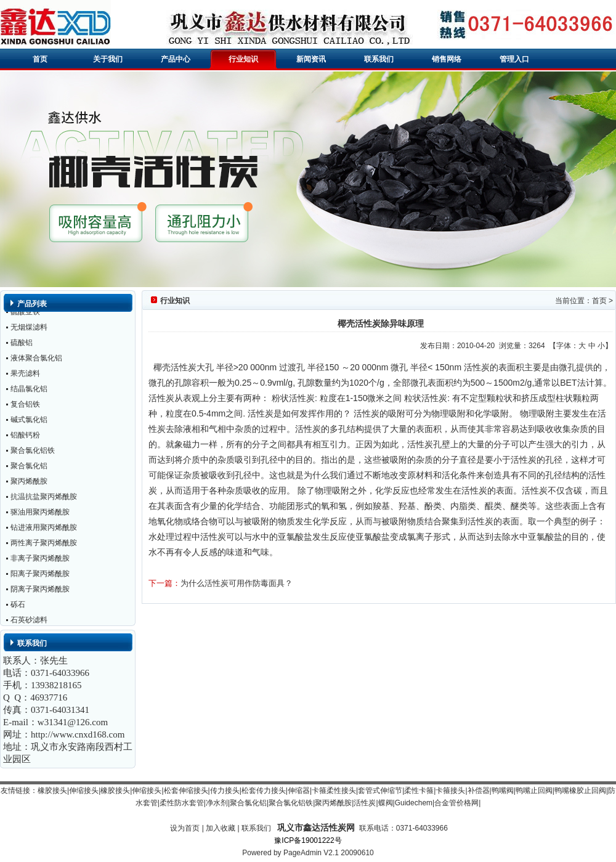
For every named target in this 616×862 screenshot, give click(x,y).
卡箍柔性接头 (334, 791)
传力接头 (225, 791)
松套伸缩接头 (186, 791)
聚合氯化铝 (29, 467)
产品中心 (176, 59)
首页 (40, 59)
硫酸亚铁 (25, 313)
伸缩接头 (84, 791)
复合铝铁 (25, 405)
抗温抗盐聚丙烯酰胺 (44, 498)
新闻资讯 (311, 59)
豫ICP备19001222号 (308, 840)
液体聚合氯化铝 (36, 359)
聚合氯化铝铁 (33, 452)
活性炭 (365, 803)
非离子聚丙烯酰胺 (40, 559)
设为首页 (185, 828)
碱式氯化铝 (29, 421)
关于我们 (108, 59)
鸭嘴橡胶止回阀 (580, 791)
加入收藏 (221, 828)
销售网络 (447, 59)
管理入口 (514, 59)
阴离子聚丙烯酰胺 (40, 590)
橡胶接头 (52, 791)
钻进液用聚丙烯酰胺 (44, 529)
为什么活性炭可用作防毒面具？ (237, 583)
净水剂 (217, 803)
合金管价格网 (456, 803)
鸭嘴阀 (503, 791)
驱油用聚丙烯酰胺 (40, 513)
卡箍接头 (450, 791)
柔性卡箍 (419, 791)
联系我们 (379, 59)
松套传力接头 (264, 791)
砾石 (18, 606)
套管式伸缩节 (380, 791)
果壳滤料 (25, 375)
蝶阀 (386, 803)
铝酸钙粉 (25, 436)
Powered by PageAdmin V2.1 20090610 (308, 853)
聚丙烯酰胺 (29, 482)
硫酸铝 (22, 344)
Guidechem (414, 803)
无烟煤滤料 (29, 328)
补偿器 (479, 791)
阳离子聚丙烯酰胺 (40, 575)
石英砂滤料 (29, 621)
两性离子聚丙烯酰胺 (44, 544)
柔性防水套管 (182, 803)
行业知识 (243, 59)
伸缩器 (299, 791)
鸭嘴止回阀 (534, 791)
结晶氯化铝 (29, 390)
